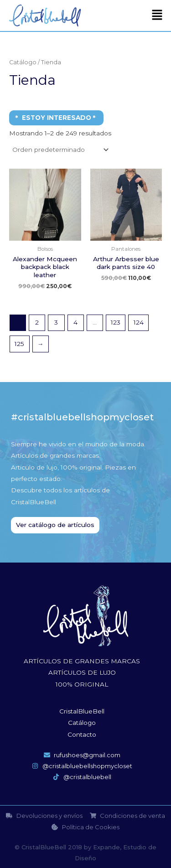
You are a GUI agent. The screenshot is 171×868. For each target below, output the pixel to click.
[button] (157, 15)
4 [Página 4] (75, 322)
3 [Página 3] (56, 322)
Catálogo (23, 62)
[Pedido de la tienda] (60, 150)
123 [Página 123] (116, 322)
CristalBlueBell (82, 711)
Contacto (82, 734)
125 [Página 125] (19, 344)
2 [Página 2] (37, 322)
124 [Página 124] (139, 322)
